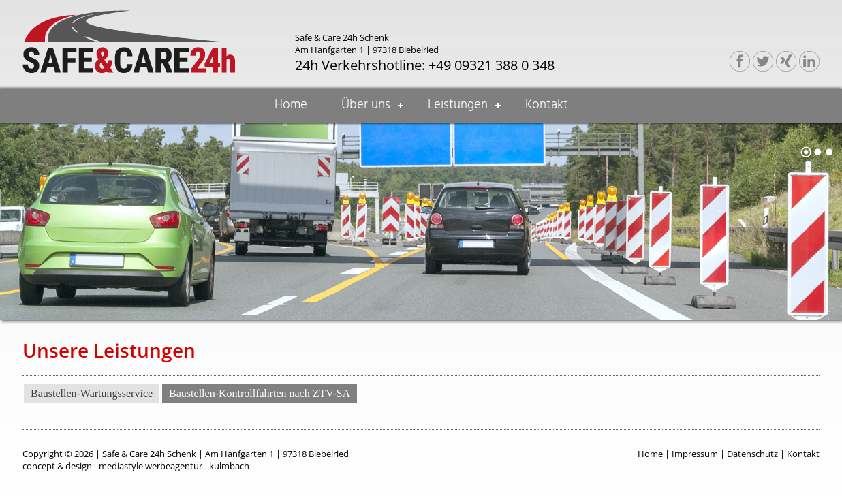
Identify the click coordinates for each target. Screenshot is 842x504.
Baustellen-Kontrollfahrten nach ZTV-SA (260, 393)
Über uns (366, 105)
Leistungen (458, 105)
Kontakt (547, 105)
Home (291, 105)
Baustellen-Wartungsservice (92, 393)
